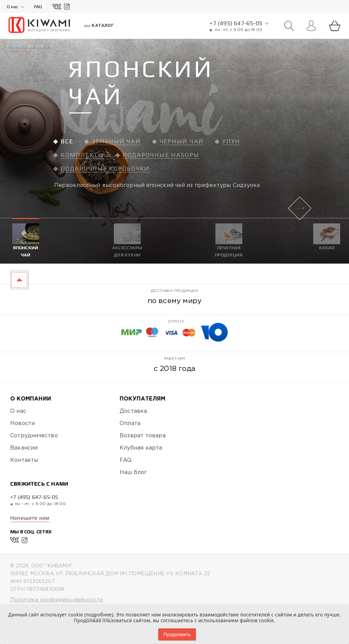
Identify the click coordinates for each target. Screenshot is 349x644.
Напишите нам (30, 518)
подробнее (99, 615)
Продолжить (177, 634)
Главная (18, 49)
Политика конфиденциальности (57, 600)
